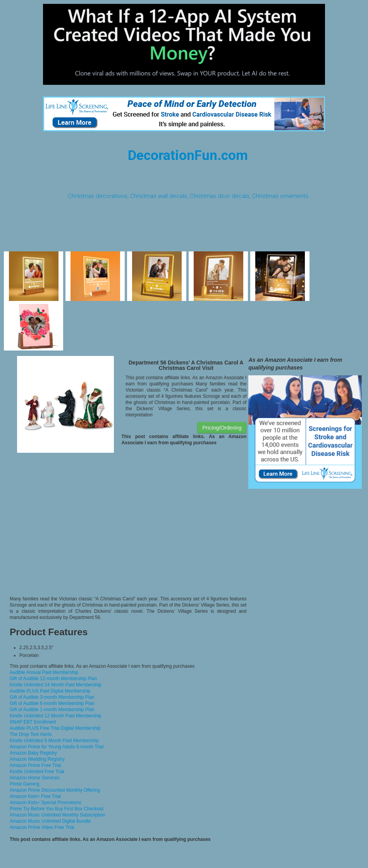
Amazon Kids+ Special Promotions (45, 803)
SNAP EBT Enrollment (33, 722)
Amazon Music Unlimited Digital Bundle (50, 821)
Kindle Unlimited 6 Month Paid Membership (54, 741)
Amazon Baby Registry (33, 753)
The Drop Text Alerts (31, 734)
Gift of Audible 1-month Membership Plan (52, 710)
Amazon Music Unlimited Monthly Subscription (58, 815)
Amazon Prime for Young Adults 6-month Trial (57, 747)
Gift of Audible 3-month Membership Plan (52, 697)
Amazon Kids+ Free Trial (35, 796)
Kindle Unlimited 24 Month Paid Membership (56, 685)
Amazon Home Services (35, 778)
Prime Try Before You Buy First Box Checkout (57, 809)
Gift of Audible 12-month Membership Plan (53, 679)
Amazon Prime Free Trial (35, 765)
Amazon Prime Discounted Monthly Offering (55, 790)
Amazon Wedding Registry (37, 759)
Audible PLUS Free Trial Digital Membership (55, 728)
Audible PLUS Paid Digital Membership (50, 691)
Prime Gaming (25, 784)
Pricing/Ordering (222, 428)
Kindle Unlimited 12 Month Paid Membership (56, 716)
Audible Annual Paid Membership (44, 672)
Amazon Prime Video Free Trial (42, 827)
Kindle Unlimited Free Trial (37, 772)
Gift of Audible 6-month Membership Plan (52, 703)
